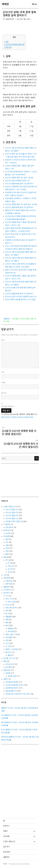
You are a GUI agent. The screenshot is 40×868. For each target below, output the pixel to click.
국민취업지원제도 (12, 682)
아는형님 (9, 667)
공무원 (8, 673)
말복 (28, 319)
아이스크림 (12, 602)
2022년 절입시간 (12, 512)
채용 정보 (7, 670)
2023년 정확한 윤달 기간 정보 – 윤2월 (19, 178)
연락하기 (6, 826)
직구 (7, 643)
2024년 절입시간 (12, 518)
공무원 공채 (12, 676)
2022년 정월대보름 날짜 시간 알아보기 (19, 184)
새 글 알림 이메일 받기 (8, 406)
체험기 (6, 679)
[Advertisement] (20, 29)
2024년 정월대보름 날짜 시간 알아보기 (19, 294)
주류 (7, 640)
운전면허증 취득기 (12, 688)
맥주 (7, 611)
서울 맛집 (9, 581)
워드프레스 (9, 527)
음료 (7, 623)
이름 (3, 372)
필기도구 (9, 652)
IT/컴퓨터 (7, 524)
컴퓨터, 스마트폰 (12, 649)
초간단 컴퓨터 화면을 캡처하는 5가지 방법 (20, 300)
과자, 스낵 (9, 599)
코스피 (10, 572)
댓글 (3, 340)
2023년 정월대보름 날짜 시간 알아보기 (19, 207)
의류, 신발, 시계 (11, 634)
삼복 (6, 42)
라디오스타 (9, 664)
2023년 (22, 319)
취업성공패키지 (11, 691)
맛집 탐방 (7, 578)
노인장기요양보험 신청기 (14, 685)
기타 (5, 575)
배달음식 (11, 628)
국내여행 (7, 536)
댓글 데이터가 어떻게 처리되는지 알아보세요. (17, 417)
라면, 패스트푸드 (12, 608)
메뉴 (35, 4)
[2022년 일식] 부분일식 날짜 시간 (17, 181)
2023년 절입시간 (12, 515)
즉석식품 (11, 631)
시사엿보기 (7, 590)
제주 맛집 (9, 584)
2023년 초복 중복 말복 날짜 (14, 44)
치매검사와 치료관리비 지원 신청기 (18, 694)
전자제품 (9, 637)
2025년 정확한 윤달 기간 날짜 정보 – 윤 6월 (21, 204)
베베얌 (5, 4)
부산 (7, 542)
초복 (8, 321)
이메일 (3, 383)
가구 (7, 596)
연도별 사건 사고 (9, 658)
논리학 (8, 533)
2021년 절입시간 (12, 510)
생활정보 (7, 319)
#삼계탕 (15, 319)
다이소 (8, 605)
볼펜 (9, 655)
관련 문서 (8, 47)
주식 (7, 560)
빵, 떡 (8, 614)
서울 (7, 545)
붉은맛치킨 (10, 19)
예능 (5, 661)
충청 (7, 554)
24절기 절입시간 (9, 507)
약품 (7, 620)
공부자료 (7, 530)
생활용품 (9, 617)
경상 (7, 539)
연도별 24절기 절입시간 (14, 521)
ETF (9, 563)
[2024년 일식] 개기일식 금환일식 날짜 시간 (21, 297)
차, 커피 (8, 646)
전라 (7, 548)
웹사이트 (4, 393)
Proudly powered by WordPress (19, 864)
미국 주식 (11, 566)
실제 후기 (7, 593)
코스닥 (10, 569)
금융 (5, 557)
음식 (7, 626)
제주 (7, 551)
